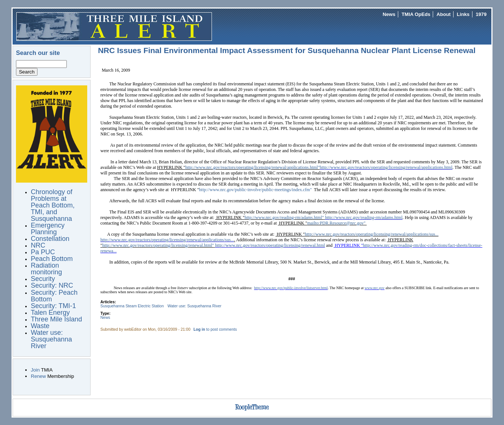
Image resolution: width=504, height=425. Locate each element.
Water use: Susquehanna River (194, 306)
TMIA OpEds (416, 14)
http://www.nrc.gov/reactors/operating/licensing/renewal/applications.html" (252, 167)
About (444, 14)
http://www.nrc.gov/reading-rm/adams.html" (284, 218)
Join (35, 370)
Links (463, 14)
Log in (199, 329)
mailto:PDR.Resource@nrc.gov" (337, 223)
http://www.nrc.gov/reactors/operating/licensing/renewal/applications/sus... (372, 234)
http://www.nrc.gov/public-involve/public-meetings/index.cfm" (255, 190)
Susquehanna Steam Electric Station (132, 306)
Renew (38, 376)
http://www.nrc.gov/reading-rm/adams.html (364, 218)
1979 (481, 14)
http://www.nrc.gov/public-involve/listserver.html (291, 288)
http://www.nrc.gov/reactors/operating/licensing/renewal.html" (158, 245)
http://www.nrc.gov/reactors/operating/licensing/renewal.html (270, 245)
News (389, 14)
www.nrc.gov (374, 288)
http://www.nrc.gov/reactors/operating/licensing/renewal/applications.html (386, 167)
